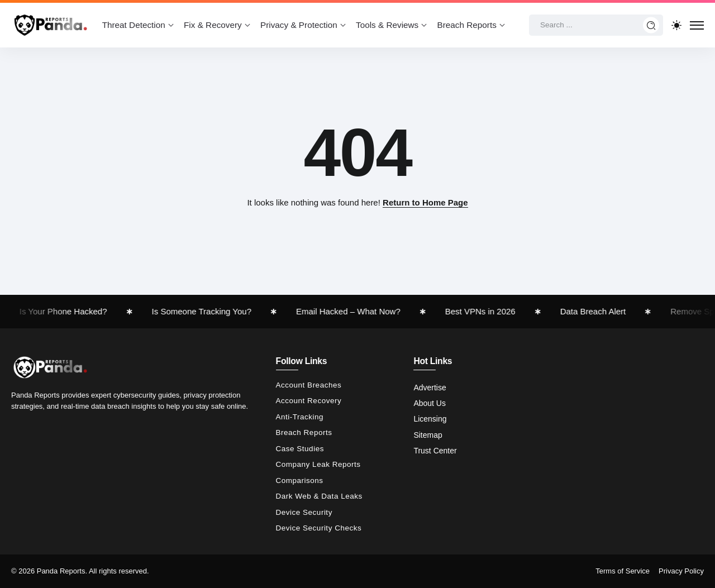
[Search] (596, 25)
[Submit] (651, 25)
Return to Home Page (425, 202)
